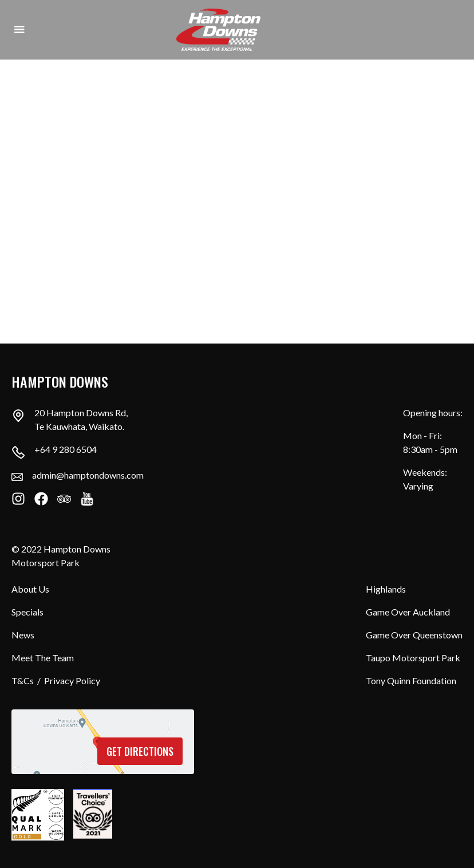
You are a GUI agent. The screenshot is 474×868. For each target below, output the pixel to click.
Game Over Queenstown (414, 635)
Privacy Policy (72, 680)
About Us (30, 589)
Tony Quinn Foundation (411, 680)
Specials (27, 612)
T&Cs (23, 680)
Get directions (140, 751)
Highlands (386, 589)
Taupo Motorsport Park (413, 658)
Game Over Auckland (408, 612)
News (23, 635)
